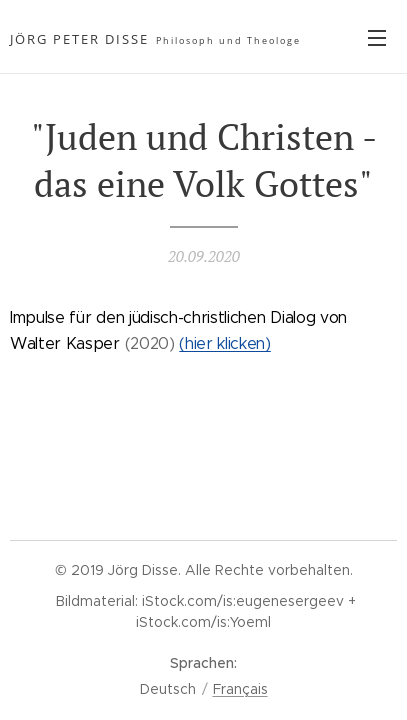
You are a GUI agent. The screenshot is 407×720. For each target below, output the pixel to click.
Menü (377, 38)
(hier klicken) (225, 343)
